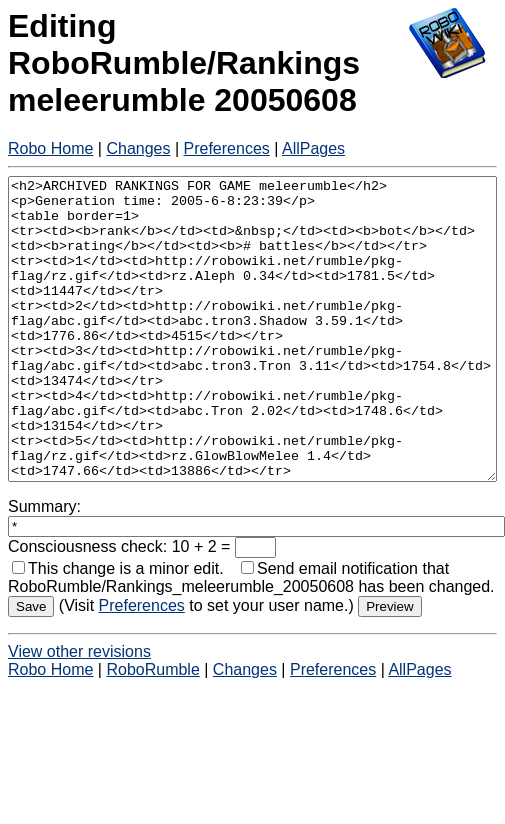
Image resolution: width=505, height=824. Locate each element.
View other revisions (79, 711)
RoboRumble (152, 729)
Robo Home (50, 148)
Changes (138, 148)
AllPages (313, 148)
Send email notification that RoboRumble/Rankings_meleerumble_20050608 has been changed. (251, 637)
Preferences (227, 148)
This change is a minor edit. (118, 628)
